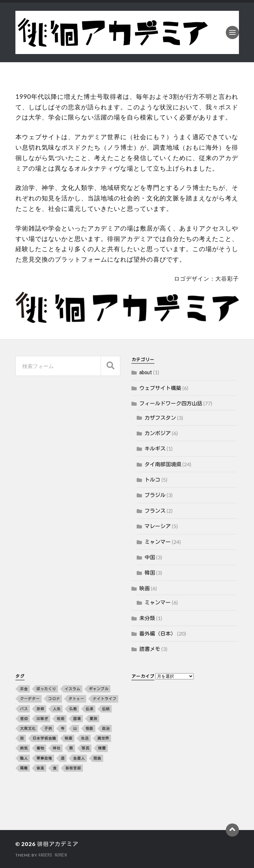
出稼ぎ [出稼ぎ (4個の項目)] (42, 719)
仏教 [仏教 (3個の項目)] (73, 709)
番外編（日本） (158, 634)
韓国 (150, 573)
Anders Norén (53, 855)
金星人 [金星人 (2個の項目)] (79, 758)
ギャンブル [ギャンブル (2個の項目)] (99, 689)
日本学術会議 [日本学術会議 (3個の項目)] (44, 738)
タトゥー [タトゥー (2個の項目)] (76, 699)
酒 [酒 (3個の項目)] (63, 758)
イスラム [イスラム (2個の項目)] (72, 689)
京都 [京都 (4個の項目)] (40, 709)
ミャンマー (158, 542)
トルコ (152, 480)
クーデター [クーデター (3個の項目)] (30, 699)
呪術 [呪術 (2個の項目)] (61, 719)
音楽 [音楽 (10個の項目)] (40, 768)
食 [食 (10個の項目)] (55, 768)
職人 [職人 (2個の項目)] (24, 758)
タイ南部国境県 (163, 464)
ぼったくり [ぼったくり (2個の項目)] (46, 689)
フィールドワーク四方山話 (171, 403)
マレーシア (158, 526)
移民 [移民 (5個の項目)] (86, 748)
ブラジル (155, 495)
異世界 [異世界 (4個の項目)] (103, 738)
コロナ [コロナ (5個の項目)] (54, 699)
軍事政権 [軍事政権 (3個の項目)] (44, 758)
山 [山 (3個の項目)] (75, 728)
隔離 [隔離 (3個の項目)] (24, 768)
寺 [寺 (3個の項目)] (63, 728)
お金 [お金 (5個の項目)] (24, 689)
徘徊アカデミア (58, 844)
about (146, 372)
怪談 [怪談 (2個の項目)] (89, 728)
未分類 (147, 618)
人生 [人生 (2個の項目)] (57, 709)
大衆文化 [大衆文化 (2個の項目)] (28, 728)
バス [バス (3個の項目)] (24, 709)
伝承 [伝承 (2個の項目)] (89, 709)
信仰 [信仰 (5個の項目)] (24, 719)
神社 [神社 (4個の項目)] (57, 748)
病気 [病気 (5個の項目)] (24, 748)
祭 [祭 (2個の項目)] (71, 748)
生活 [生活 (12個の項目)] (85, 738)
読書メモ (150, 649)
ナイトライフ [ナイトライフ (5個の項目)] (105, 699)
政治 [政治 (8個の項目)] (106, 728)
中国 (150, 557)
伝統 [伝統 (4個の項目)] (106, 709)
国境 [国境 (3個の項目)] (77, 719)
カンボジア (158, 433)
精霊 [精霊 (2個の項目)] (102, 748)
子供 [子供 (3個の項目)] (48, 728)
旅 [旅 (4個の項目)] (22, 738)
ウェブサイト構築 (160, 388)
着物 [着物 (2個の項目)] (40, 748)
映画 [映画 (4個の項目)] (68, 738)
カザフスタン (160, 418)
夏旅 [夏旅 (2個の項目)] (93, 719)
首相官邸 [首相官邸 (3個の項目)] (73, 768)
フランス (155, 511)
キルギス (155, 449)
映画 (145, 588)
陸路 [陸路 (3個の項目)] (97, 758)
